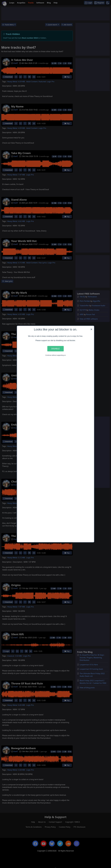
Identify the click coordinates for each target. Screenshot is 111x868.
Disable (55, 349)
